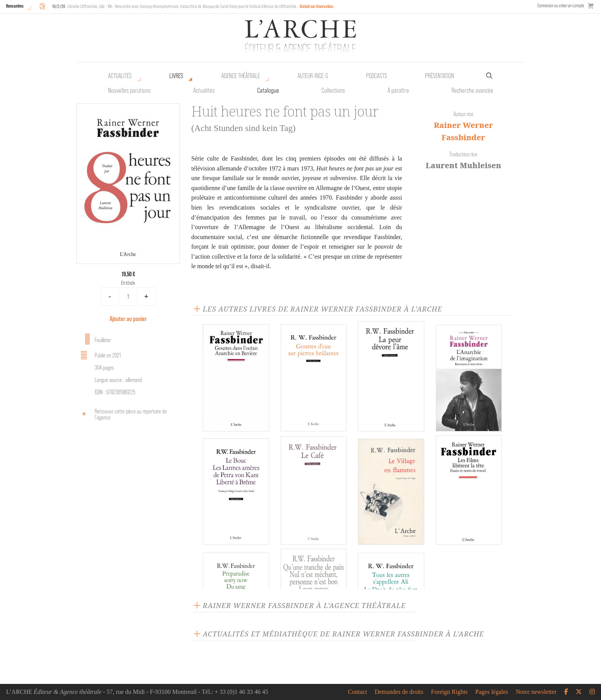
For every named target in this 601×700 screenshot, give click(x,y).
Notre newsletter (536, 692)
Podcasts (377, 76)
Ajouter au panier (128, 319)
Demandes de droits (399, 692)
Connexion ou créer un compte (561, 6)
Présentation (440, 76)
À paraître (398, 90)
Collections (333, 90)
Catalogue (268, 90)
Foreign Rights (450, 692)
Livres (176, 76)
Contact (358, 692)
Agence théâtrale (241, 76)
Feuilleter (95, 339)
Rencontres (15, 6)
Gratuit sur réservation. (317, 6)
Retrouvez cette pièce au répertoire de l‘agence (122, 414)
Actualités (120, 76)
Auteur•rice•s (313, 76)
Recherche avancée (472, 90)
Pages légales (492, 692)
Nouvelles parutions (129, 90)
